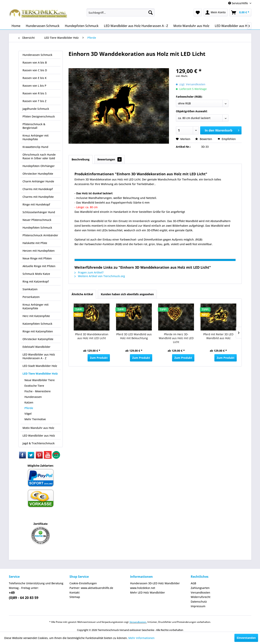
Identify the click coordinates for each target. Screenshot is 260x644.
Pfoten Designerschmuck (39, 116)
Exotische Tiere (34, 386)
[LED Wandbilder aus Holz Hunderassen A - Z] (136, 26)
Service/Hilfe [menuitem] (238, 3)
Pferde (29, 408)
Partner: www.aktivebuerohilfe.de (91, 588)
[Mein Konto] (216, 13)
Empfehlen (227, 139)
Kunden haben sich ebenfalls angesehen (127, 294)
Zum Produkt (99, 358)
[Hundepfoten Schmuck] (82, 26)
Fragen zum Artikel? (89, 272)
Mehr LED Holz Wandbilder (148, 592)
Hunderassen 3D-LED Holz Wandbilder (155, 583)
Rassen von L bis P (34, 86)
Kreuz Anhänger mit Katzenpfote (36, 306)
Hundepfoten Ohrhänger (39, 166)
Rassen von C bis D (35, 70)
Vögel (28, 414)
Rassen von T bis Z (34, 101)
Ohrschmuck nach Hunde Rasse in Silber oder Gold (39, 156)
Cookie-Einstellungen (83, 583)
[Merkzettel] (198, 13)
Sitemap (75, 597)
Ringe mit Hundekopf (36, 204)
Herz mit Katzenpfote (36, 316)
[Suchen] (150, 13)
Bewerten (204, 139)
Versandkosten (200, 592)
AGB (193, 583)
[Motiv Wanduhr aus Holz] (191, 26)
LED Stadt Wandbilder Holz (40, 366)
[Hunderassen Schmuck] (43, 26)
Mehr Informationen (141, 638)
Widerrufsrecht (201, 597)
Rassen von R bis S (35, 93)
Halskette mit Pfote (35, 243)
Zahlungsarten (200, 588)
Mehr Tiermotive (35, 419)
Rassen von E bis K (35, 78)
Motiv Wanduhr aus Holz (38, 428)
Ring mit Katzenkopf (36, 281)
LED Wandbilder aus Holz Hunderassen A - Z (39, 356)
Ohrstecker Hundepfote (38, 174)
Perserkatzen (31, 297)
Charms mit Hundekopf (38, 189)
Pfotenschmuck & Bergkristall (34, 126)
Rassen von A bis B (35, 62)
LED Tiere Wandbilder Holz (40, 374)
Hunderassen (33, 397)
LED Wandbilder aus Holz (39, 436)
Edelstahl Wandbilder (36, 347)
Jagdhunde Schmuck (36, 109)
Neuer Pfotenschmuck (37, 220)
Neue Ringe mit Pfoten (37, 258)
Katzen (29, 402)
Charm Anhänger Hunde (38, 181)
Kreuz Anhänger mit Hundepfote (36, 137)
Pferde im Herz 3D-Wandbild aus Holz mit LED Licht (176, 338)
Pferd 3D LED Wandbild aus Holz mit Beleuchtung (134, 336)
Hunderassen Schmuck (37, 55)
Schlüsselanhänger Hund (39, 212)
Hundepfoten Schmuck (37, 228)
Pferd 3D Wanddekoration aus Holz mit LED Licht (92, 336)
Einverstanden (246, 638)
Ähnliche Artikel (82, 294)
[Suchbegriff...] (121, 13)
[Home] (16, 26)
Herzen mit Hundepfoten (39, 251)
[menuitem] (121, 13)
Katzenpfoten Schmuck (37, 324)
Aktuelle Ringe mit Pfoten (39, 266)
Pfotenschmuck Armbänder (40, 235)
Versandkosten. (138, 622)
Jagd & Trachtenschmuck (39, 443)
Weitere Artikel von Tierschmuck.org (100, 276)
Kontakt (74, 592)
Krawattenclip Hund (35, 147)
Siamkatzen (30, 289)
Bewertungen (110, 159)
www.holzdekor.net (143, 588)
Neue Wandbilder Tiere (40, 380)
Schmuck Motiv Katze (36, 274)
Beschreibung (81, 159)
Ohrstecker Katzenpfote (38, 339)
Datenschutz (199, 602)
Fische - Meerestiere (38, 391)
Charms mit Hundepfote (38, 197)
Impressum (198, 606)
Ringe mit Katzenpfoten (38, 331)
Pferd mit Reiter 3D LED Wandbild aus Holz (218, 336)
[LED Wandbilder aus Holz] (233, 26)
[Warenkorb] (240, 13)
